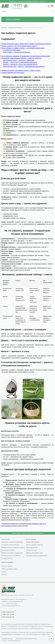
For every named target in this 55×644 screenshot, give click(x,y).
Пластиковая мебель (8, 550)
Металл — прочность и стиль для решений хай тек (20, 64)
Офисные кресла (32, 547)
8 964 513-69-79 (8, 617)
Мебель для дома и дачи (34, 553)
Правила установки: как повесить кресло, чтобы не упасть (21, 70)
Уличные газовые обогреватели (37, 556)
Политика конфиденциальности (26, 638)
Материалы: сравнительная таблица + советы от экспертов (21, 58)
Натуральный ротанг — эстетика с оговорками (19, 60)
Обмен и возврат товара (10, 569)
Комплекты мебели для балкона (12, 542)
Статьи (4, 572)
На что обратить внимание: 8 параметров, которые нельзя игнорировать (26, 56)
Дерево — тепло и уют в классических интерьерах (20, 62)
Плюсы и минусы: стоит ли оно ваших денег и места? (19, 46)
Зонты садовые (31, 539)
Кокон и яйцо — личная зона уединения (17, 52)
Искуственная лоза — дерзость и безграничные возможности (24, 67)
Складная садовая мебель (10, 545)
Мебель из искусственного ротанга (13, 547)
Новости (4, 574)
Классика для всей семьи (12, 50)
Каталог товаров (7, 566)
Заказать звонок (17, 8)
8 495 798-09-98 (18, 4)
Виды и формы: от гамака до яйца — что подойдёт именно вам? (23, 48)
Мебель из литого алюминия (11, 556)
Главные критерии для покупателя (13, 73)
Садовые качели (7, 558)
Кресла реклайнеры (33, 542)
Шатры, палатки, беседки (34, 545)
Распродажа (5, 539)
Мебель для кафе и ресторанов (12, 553)
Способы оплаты (7, 638)
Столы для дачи (31, 550)
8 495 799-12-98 (18, 6)
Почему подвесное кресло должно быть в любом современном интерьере (26, 44)
